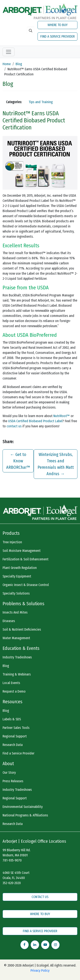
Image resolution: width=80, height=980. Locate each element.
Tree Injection (12, 542)
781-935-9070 (12, 860)
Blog (19, 64)
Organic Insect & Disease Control (26, 585)
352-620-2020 (12, 883)
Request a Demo (14, 691)
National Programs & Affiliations (25, 815)
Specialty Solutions (16, 593)
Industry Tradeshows (17, 657)
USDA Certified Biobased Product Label (35, 421)
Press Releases (13, 781)
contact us (14, 426)
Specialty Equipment (17, 576)
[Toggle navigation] (9, 52)
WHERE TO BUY (58, 25)
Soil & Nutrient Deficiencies (22, 629)
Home (7, 64)
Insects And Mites (15, 612)
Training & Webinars (17, 674)
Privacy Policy (40, 970)
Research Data (13, 745)
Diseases (9, 621)
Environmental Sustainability (23, 807)
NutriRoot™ (62, 416)
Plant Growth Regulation (20, 568)
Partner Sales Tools (16, 728)
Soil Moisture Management (22, 551)
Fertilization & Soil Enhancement (25, 559)
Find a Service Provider (18, 753)
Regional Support (15, 736)
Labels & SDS (12, 719)
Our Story (9, 773)
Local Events (11, 683)
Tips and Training (41, 102)
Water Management (16, 638)
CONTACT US (40, 897)
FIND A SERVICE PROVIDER (57, 36)
